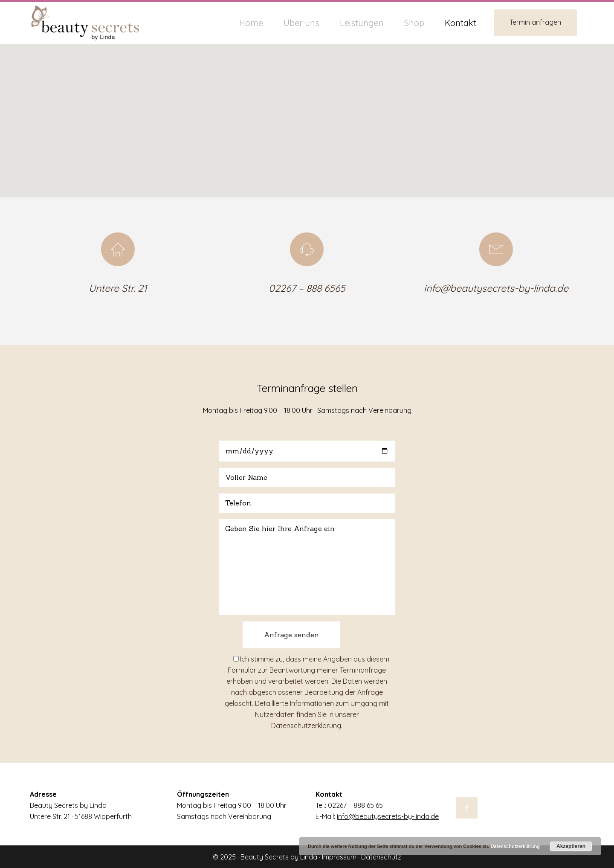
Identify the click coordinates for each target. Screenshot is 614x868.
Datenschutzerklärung (306, 726)
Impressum (339, 857)
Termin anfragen (535, 22)
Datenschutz (381, 857)
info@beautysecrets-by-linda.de (496, 288)
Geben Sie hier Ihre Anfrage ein (307, 567)
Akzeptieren (571, 846)
